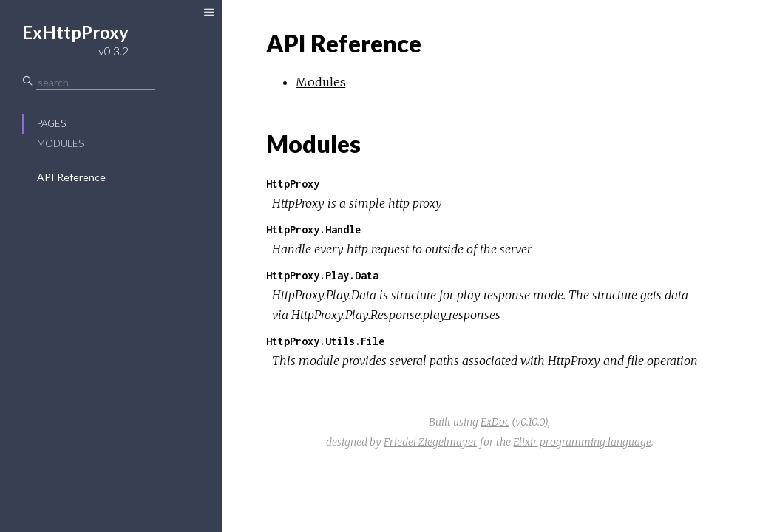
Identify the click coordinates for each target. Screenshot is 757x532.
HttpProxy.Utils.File (325, 341)
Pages (51, 123)
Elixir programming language (582, 442)
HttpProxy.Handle (313, 229)
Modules (60, 143)
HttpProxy (293, 184)
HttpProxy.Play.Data (322, 275)
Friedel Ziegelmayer (431, 442)
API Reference (71, 177)
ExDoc (495, 422)
